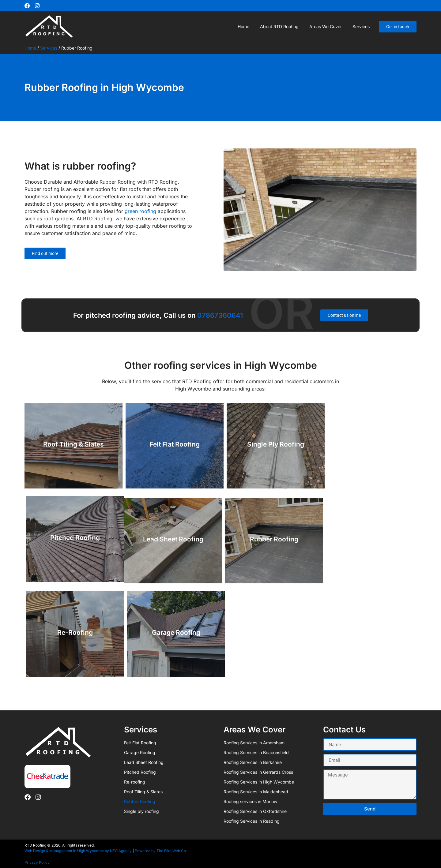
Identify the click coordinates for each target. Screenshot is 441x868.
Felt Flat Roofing (140, 742)
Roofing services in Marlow (250, 801)
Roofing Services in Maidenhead (256, 791)
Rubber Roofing (140, 801)
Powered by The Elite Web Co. (161, 850)
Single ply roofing (141, 811)
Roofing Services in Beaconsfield (256, 752)
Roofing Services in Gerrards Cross (258, 772)
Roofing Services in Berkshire (253, 762)
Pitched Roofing (140, 772)
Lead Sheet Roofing (144, 762)
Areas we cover (326, 26)
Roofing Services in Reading (252, 821)
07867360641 (220, 315)
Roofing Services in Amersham (254, 742)
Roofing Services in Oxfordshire (255, 811)
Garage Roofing (140, 752)
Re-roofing (135, 782)
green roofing (140, 211)
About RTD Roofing (279, 26)
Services (361, 26)
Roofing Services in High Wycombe (259, 782)
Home (243, 26)
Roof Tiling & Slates (143, 791)
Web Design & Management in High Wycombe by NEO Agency (78, 850)
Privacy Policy (37, 862)
